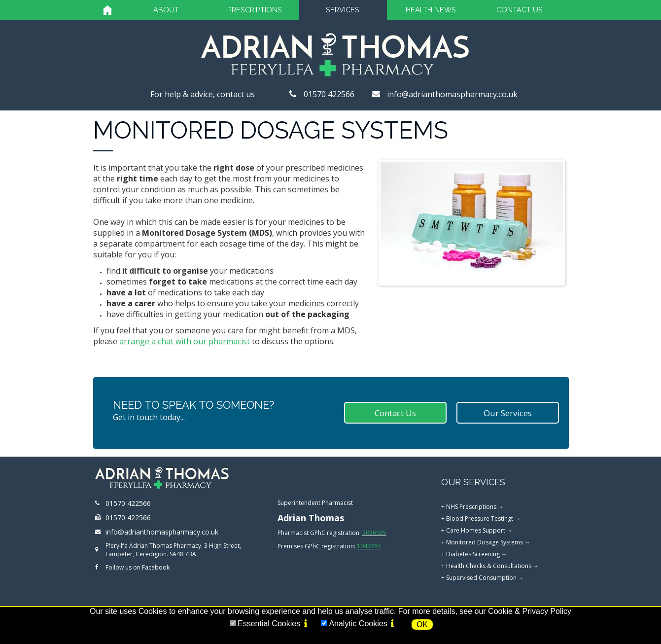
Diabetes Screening (473, 554)
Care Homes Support (476, 530)
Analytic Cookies (358, 624)
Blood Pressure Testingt (480, 519)
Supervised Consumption (481, 578)
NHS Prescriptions (471, 507)
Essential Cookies (269, 624)
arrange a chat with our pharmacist (185, 341)
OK (422, 625)
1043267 (369, 546)
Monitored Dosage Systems (485, 542)
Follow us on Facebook (138, 567)
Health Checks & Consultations (489, 566)
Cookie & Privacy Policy (530, 611)
